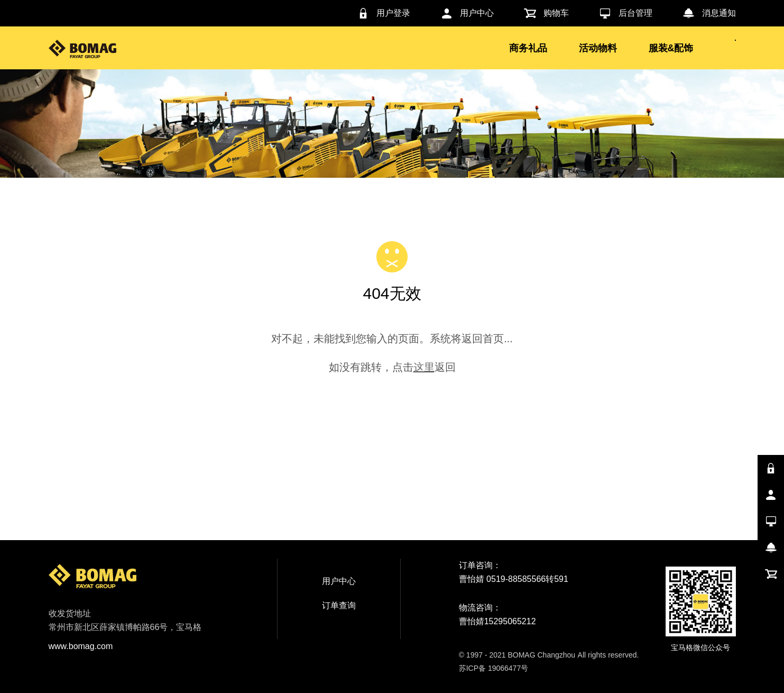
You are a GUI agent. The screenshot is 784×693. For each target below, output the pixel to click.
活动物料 (598, 48)
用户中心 (339, 581)
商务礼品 (528, 48)
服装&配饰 (671, 48)
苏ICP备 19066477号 (494, 668)
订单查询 (339, 605)
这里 (424, 367)
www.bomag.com (81, 646)
